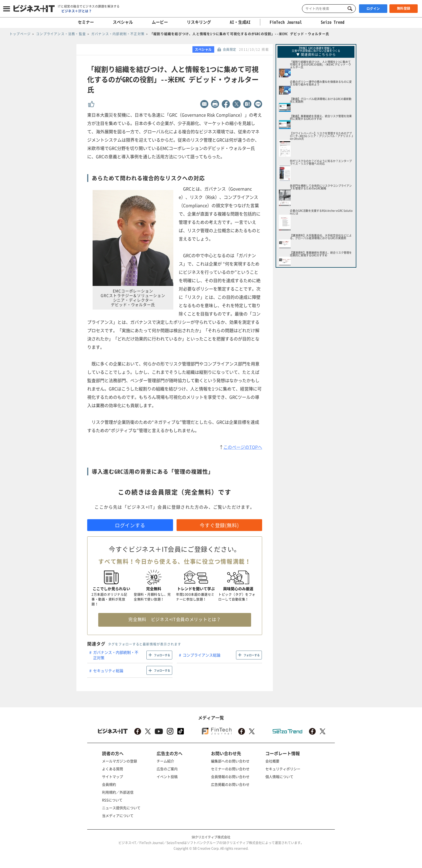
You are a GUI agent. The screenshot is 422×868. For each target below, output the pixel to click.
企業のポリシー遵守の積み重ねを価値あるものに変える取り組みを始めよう (321, 83)
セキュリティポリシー (283, 769)
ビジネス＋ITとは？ (77, 11)
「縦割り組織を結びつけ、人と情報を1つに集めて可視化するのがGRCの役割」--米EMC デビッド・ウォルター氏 (320, 64)
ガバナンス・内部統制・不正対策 (116, 655)
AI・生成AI (240, 22)
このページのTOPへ (243, 447)
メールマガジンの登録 (119, 761)
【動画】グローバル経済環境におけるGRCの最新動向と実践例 (321, 100)
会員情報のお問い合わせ (230, 776)
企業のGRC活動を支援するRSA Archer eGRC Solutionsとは (321, 212)
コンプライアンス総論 (202, 655)
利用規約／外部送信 (118, 792)
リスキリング (199, 22)
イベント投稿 (167, 776)
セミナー (86, 22)
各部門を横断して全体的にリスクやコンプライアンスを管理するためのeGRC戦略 (321, 187)
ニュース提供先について (121, 808)
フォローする (162, 655)
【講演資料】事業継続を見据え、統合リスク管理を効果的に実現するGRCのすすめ (321, 254)
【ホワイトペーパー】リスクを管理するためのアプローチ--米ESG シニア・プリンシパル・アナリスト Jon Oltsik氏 (321, 136)
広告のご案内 (167, 769)
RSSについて (112, 800)
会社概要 (272, 761)
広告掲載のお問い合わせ (230, 784)
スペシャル (123, 22)
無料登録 (404, 8)
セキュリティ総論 (108, 670)
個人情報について (279, 776)
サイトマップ (112, 776)
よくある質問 (112, 769)
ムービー (160, 22)
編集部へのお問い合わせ (230, 761)
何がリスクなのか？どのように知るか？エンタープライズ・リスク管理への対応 (321, 162)
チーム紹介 (165, 761)
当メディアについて (118, 815)
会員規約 (109, 784)
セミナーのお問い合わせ (230, 769)
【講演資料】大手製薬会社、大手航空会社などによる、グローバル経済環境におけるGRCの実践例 (321, 237)
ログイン (373, 9)
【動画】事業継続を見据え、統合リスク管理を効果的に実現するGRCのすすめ (321, 117)
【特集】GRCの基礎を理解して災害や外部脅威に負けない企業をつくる (316, 49)
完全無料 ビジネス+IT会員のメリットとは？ (175, 619)
